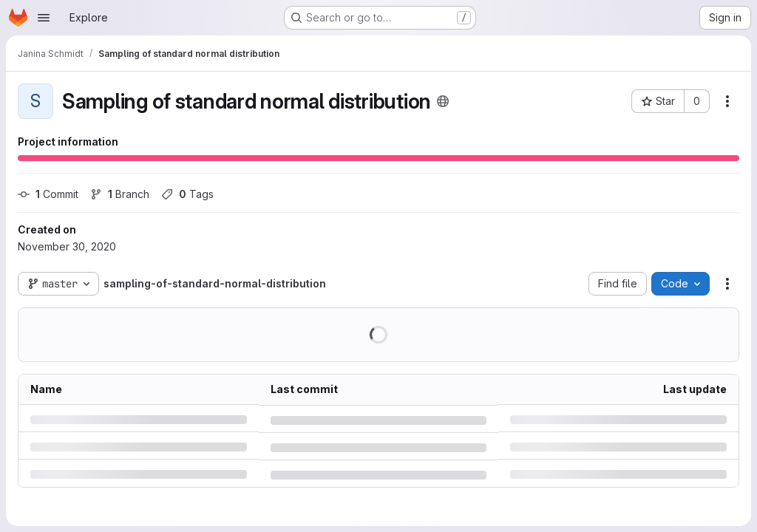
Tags (187, 194)
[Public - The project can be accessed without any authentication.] (443, 101)
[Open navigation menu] (44, 18)
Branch (120, 194)
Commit (48, 194)
